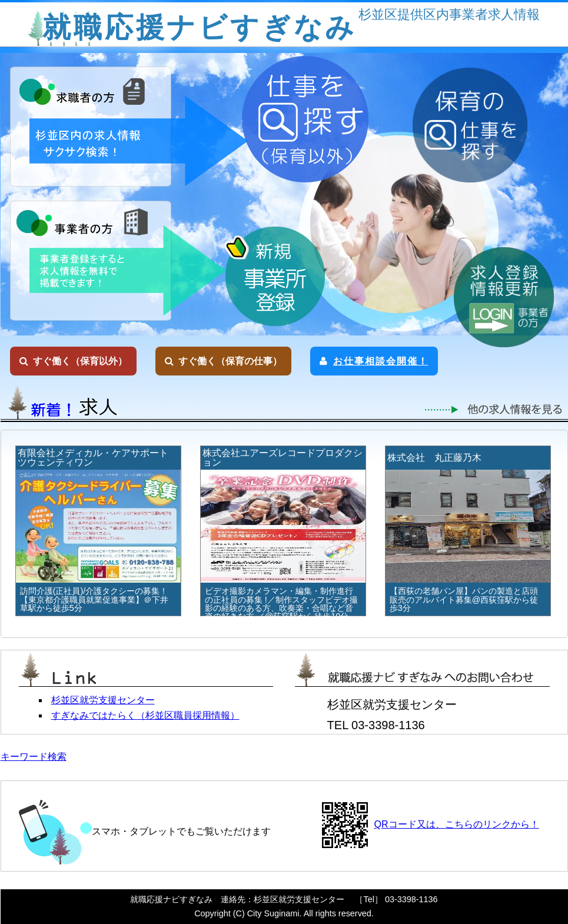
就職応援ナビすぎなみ (200, 27)
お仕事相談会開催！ (374, 361)
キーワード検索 (34, 757)
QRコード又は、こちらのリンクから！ (457, 824)
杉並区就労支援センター (103, 700)
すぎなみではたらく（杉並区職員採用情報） (145, 715)
